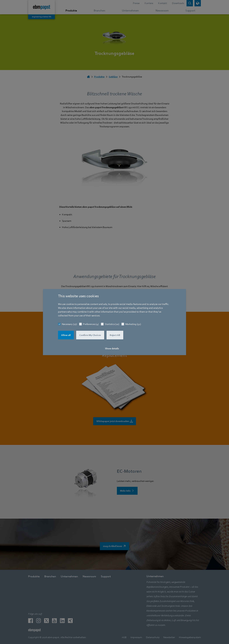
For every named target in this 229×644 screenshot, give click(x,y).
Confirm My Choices (90, 335)
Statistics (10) (112, 324)
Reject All (115, 335)
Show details (112, 348)
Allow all (66, 335)
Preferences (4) (91, 324)
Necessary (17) (69, 324)
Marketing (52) (133, 324)
